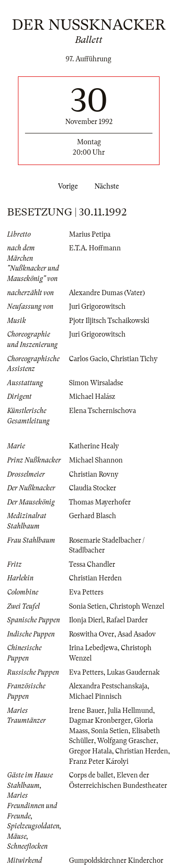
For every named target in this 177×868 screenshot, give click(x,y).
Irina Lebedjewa (93, 648)
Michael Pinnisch (95, 696)
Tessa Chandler (92, 564)
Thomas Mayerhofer (100, 502)
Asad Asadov (137, 634)
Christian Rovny (94, 474)
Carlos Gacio (88, 359)
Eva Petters (86, 592)
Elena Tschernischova (102, 411)
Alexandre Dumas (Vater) (107, 293)
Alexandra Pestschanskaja (108, 686)
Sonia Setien (88, 606)
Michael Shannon (96, 460)
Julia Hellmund (130, 711)
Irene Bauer (87, 711)
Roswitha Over (92, 634)
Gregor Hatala (90, 751)
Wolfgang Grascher (127, 741)
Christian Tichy (134, 359)
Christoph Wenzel (137, 606)
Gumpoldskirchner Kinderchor (116, 860)
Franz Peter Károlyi (99, 761)
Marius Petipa (90, 234)
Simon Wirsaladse (96, 383)
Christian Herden (95, 578)
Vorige (66, 186)
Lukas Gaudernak (133, 672)
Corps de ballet (91, 775)
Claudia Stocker (93, 488)
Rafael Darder (127, 620)
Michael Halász (92, 397)
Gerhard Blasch (93, 516)
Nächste (109, 186)
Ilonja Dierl (86, 620)
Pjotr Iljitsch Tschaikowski (109, 321)
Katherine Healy (94, 446)
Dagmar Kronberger (100, 720)
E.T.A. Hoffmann (95, 248)
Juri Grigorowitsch (97, 306)
